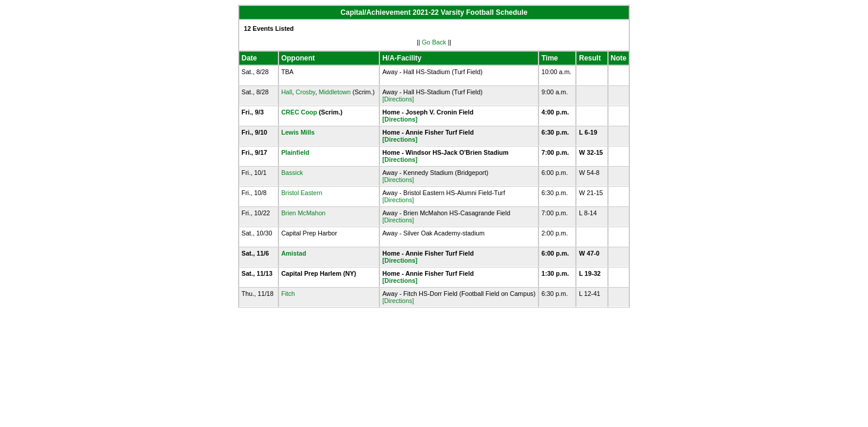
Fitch (288, 294)
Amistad (294, 253)
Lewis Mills (298, 132)
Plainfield (295, 152)
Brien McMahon (304, 213)
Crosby (305, 92)
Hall (287, 92)
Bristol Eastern (302, 193)
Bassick (292, 173)
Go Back (434, 42)
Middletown (335, 92)
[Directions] (398, 99)
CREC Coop (299, 112)
